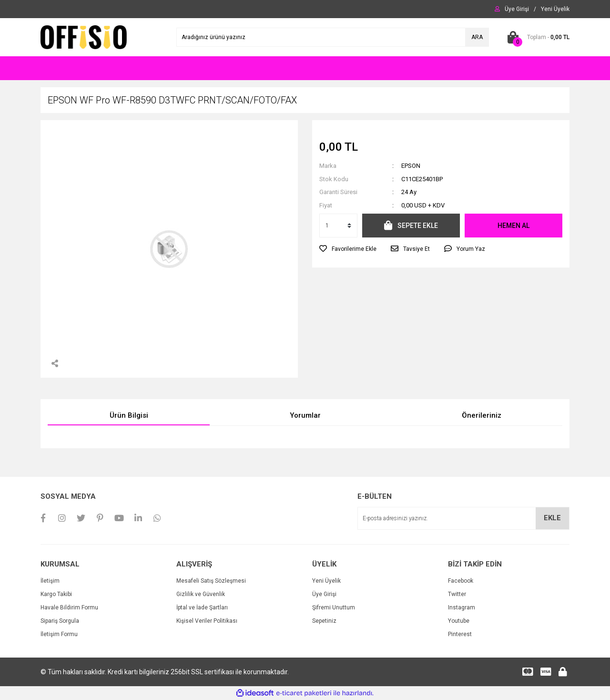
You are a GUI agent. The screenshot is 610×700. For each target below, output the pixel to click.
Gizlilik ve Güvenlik (201, 594)
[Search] (333, 37)
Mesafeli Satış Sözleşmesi (211, 581)
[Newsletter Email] (463, 518)
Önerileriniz (482, 415)
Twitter (457, 594)
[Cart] (536, 37)
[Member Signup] (555, 9)
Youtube (459, 621)
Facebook (461, 581)
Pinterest (460, 634)
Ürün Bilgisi (129, 415)
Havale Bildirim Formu (69, 607)
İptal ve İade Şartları (202, 607)
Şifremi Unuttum (334, 607)
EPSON (411, 166)
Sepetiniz (324, 621)
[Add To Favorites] (348, 249)
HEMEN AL (513, 226)
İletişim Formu (59, 634)
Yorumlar (305, 415)
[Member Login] (517, 9)
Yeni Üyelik (326, 581)
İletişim (50, 581)
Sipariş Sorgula (60, 621)
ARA (477, 37)
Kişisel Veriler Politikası (207, 621)
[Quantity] (338, 226)
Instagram (462, 607)
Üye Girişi (324, 594)
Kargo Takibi (56, 594)
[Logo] (84, 37)
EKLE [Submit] (552, 518)
